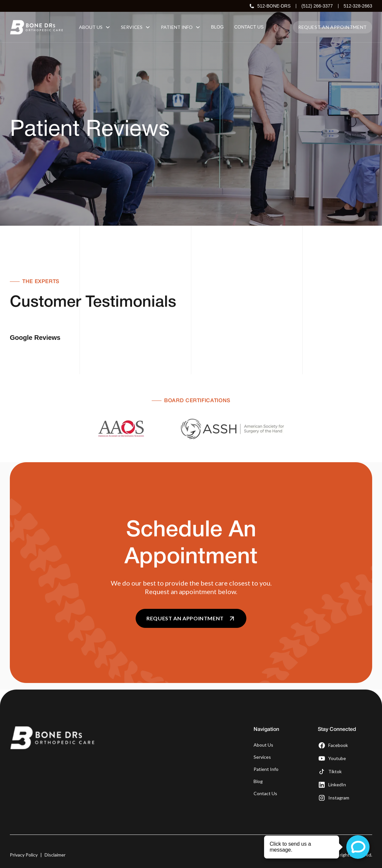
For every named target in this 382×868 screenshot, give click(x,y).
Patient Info (266, 753)
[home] (37, 27)
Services (262, 741)
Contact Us (265, 777)
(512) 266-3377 (317, 6)
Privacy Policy (24, 838)
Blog (258, 765)
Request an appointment (333, 27)
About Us (263, 728)
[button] (95, 27)
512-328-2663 (358, 6)
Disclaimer (55, 838)
